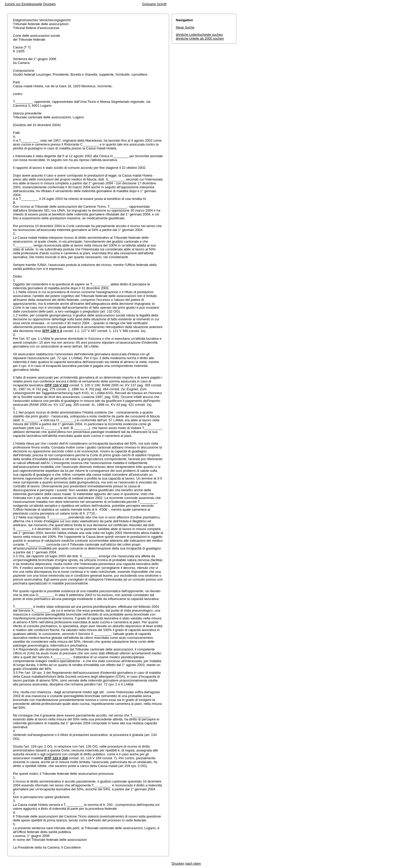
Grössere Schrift (154, 4)
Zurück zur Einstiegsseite (23, 4)
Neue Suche (185, 27)
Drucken (49, 4)
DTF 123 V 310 (56, 758)
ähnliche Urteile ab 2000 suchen (200, 38)
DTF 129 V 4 (53, 331)
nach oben (193, 863)
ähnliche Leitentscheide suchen (199, 35)
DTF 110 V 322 (57, 385)
